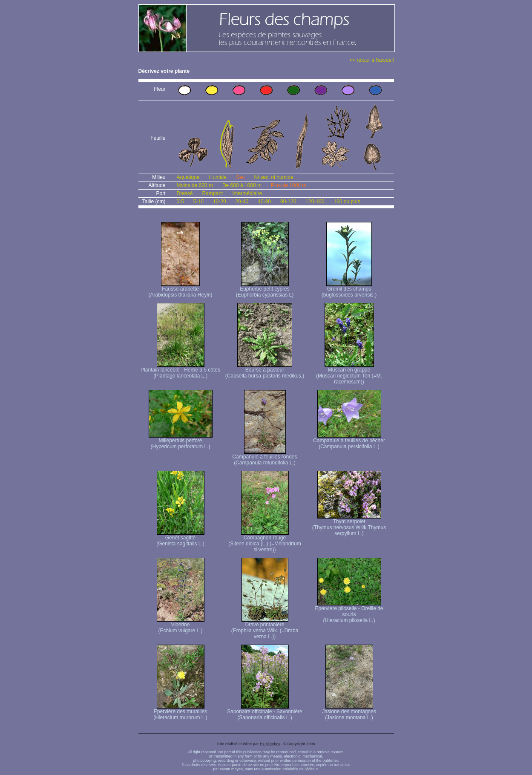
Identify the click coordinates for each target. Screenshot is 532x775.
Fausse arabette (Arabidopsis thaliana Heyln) (180, 290)
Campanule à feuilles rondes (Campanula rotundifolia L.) (265, 457)
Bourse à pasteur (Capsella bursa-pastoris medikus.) (265, 370)
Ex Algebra (270, 744)
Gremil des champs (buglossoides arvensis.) (349, 290)
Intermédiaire (247, 193)
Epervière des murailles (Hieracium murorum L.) (180, 712)
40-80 (264, 202)
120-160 (315, 202)
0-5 (180, 202)
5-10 (198, 202)
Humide (218, 177)
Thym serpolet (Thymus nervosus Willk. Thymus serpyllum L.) (349, 525)
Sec (240, 177)
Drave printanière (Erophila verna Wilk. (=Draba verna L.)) (265, 628)
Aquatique (188, 177)
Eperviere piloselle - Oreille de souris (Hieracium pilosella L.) (349, 612)
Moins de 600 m (195, 185)
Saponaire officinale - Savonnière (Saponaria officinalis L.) (265, 712)
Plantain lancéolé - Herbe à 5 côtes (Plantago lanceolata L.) (180, 370)
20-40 (242, 202)
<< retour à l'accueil (371, 60)
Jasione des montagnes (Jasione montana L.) (349, 712)
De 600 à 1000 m (242, 185)
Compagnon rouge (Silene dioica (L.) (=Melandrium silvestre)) (265, 541)
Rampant (213, 193)
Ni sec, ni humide (274, 177)
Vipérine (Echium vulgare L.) (181, 625)
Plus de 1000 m (289, 185)
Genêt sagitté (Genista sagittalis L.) (180, 538)
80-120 (288, 202)
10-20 (220, 202)
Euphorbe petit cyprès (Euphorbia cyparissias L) (265, 290)
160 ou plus (347, 202)
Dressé (185, 193)
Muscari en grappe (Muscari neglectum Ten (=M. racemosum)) (349, 373)
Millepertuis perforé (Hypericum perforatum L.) (181, 441)
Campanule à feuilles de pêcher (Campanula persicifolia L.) (349, 441)
